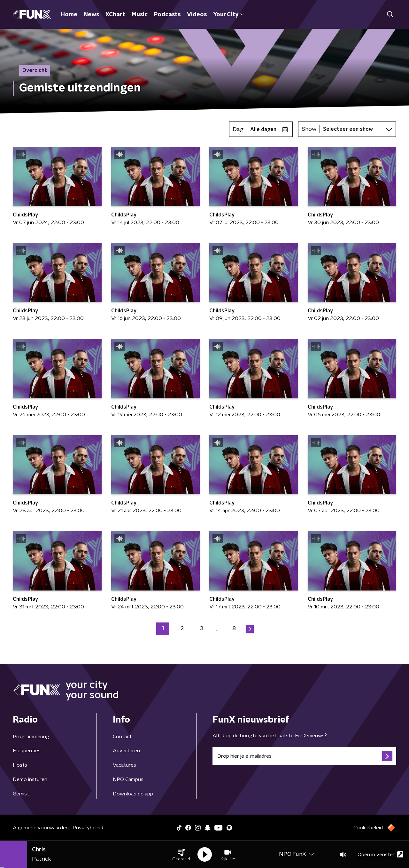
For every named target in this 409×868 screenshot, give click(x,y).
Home (69, 15)
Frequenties (27, 751)
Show (309, 129)
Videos (197, 15)
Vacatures (124, 765)
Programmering (31, 737)
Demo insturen (30, 779)
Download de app (133, 794)
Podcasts (167, 15)
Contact (122, 737)
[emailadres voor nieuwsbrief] (304, 756)
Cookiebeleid (368, 828)
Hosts (20, 765)
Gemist (21, 794)
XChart (115, 15)
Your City (229, 15)
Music (140, 15)
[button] (181, 855)
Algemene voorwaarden (41, 828)
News (91, 15)
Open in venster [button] (380, 854)
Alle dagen (263, 129)
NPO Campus (128, 779)
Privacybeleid (88, 828)
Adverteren (126, 751)
